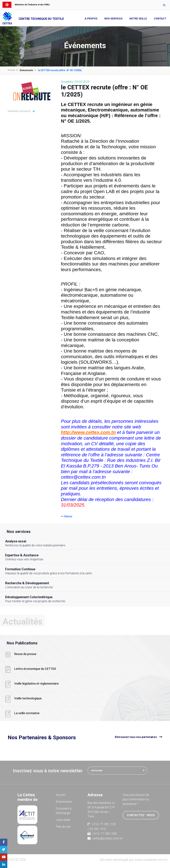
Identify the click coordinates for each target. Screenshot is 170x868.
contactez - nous (141, 815)
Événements (64, 801)
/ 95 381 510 (97, 829)
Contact (160, 19)
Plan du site (63, 826)
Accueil (12, 70)
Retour (67, 516)
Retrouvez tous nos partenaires (136, 737)
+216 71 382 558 (102, 833)
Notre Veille (138, 19)
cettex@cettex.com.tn (103, 838)
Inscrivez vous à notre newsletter (48, 770)
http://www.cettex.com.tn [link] (88, 432)
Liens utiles (63, 819)
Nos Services (113, 19)
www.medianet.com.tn (151, 860)
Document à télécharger (64, 810)
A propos (91, 19)
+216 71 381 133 (102, 824)
